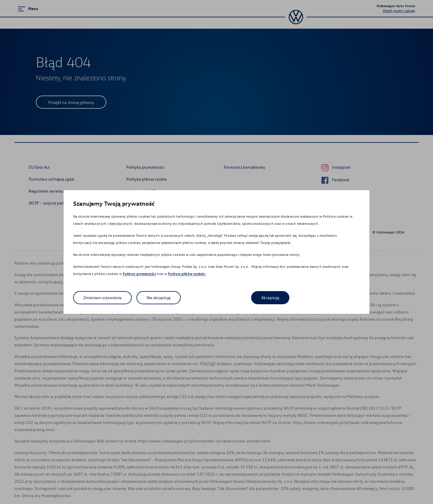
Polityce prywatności (139, 274)
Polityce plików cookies (187, 274)
